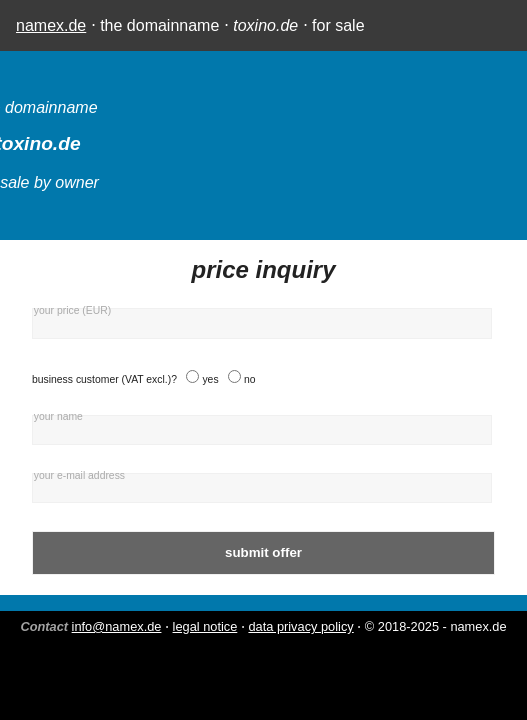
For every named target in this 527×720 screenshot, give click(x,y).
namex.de (51, 25)
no (250, 379)
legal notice (205, 626)
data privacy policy (300, 626)
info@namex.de (117, 626)
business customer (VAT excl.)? (104, 379)
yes (210, 379)
